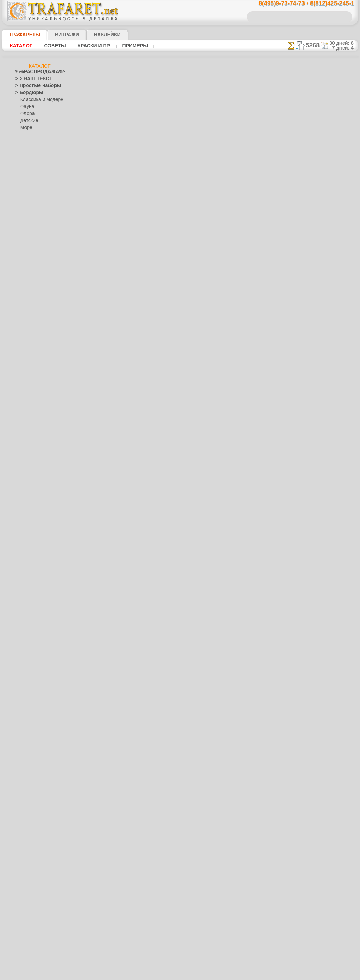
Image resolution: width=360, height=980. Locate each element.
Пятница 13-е (28, 721)
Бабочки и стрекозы (35, 253)
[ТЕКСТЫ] (30, 860)
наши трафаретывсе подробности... (323, 399)
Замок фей (31, 386)
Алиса (26, 372)
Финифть (29, 623)
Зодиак (22, 469)
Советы (51, 46)
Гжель (26, 581)
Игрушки (29, 358)
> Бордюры (26, 93)
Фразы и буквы (31, 804)
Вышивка (30, 574)
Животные (26, 448)
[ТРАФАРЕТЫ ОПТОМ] (38, 825)
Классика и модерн (39, 100)
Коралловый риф (33, 504)
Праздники (26, 686)
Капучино (25, 483)
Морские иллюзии (33, 553)
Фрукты (23, 811)
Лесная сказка (34, 393)
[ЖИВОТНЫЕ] (34, 846)
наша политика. (215, 974)
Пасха (26, 707)
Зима (21, 455)
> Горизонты (28, 176)
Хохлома (29, 630)
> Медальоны (29, 169)
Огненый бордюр (180, 310)
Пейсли (23, 665)
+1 (206, 324)
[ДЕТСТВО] (31, 839)
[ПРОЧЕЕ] (30, 881)
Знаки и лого (28, 462)
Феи (19, 797)
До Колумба (28, 428)
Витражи (58, 35)
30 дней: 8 (344, 43)
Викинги (24, 267)
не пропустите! (323, 426)
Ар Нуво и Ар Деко (34, 218)
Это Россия (31, 644)
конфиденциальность (163, 469)
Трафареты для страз (37, 888)
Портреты (25, 679)
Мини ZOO (31, 379)
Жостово (29, 595)
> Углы (22, 163)
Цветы (22, 818)
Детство (24, 316)
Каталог (20, 46)
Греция (22, 302)
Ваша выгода (110, 237)
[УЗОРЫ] (29, 867)
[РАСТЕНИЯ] (33, 853)
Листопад (25, 539)
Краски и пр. (87, 46)
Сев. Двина (31, 616)
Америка (24, 211)
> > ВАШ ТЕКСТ (30, 79)
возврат (196, 469)
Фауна (27, 107)
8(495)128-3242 (187, 409)
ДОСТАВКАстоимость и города (323, 308)
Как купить (156, 237)
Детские (28, 121)
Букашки (24, 260)
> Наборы (25, 183)
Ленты (22, 532)
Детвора (29, 365)
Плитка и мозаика (33, 672)
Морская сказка (36, 400)
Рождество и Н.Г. (37, 700)
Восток (22, 281)
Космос (23, 511)
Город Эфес (27, 295)
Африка (23, 246)
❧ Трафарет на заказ (37, 895)
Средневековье (30, 769)
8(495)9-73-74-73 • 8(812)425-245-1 (299, 4)
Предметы (26, 714)
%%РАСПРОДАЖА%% (38, 72)
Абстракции (27, 204)
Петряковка (32, 609)
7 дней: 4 (345, 48)
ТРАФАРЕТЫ (21, 35)
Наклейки (95, 35)
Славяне (24, 762)
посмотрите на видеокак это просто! (323, 338)
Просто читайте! (323, 369)
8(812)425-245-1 (228, 409)
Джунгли (24, 414)
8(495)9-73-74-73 (144, 409)
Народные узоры (32, 567)
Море (26, 128)
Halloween (30, 693)
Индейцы (29, 323)
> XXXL (22, 197)
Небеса (22, 658)
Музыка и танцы (32, 560)
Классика (25, 497)
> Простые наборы (34, 86)
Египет (22, 442)
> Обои (22, 156)
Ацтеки (22, 239)
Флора (27, 114)
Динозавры (27, 421)
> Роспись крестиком (36, 190)
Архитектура (28, 232)
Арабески (25, 225)
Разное (27, 149)
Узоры (27, 135)
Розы (20, 741)
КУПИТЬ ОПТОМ (132, 252)
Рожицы (23, 734)
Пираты (28, 351)
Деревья (24, 309)
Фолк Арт (30, 637)
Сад (19, 748)
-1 (154, 324)
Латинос (24, 525)
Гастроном (26, 288)
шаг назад (180, 324)
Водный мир (28, 274)
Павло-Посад (34, 602)
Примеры (125, 46)
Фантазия (25, 790)
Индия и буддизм (32, 476)
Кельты (23, 490)
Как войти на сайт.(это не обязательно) (40, 934)
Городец (28, 588)
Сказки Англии (35, 344)
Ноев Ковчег (33, 337)
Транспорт (26, 776)
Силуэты (24, 755)
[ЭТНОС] (29, 874)
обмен (214, 469)
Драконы (24, 435)
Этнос (26, 142)
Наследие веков (31, 651)
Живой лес (31, 330)
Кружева (24, 518)
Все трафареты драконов (179, 339)
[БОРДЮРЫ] (33, 832)
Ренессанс (25, 728)
